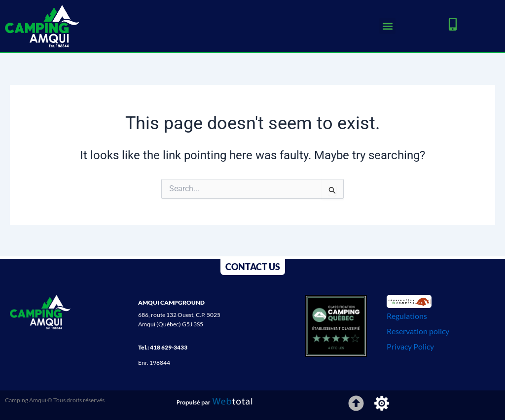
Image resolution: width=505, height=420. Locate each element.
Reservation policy (418, 331)
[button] (387, 26)
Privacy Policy (410, 346)
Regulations (407, 316)
